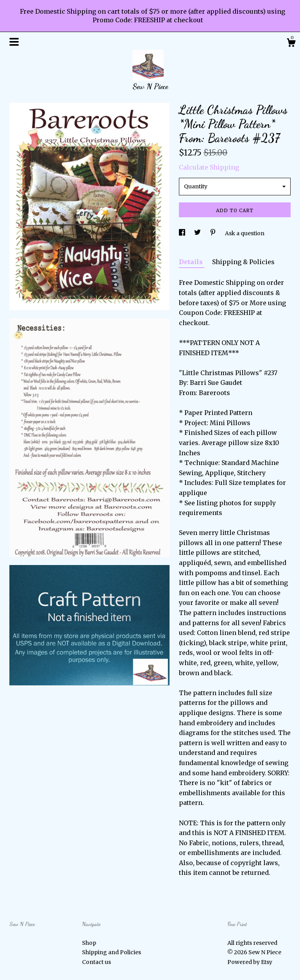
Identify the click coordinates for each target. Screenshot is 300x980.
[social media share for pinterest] (213, 233)
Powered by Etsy (250, 962)
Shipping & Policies (243, 262)
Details (192, 262)
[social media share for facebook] (183, 233)
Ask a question (245, 233)
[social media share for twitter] (198, 233)
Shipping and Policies (112, 952)
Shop (89, 943)
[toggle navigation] (14, 42)
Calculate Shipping (209, 167)
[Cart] (291, 44)
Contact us (96, 962)
